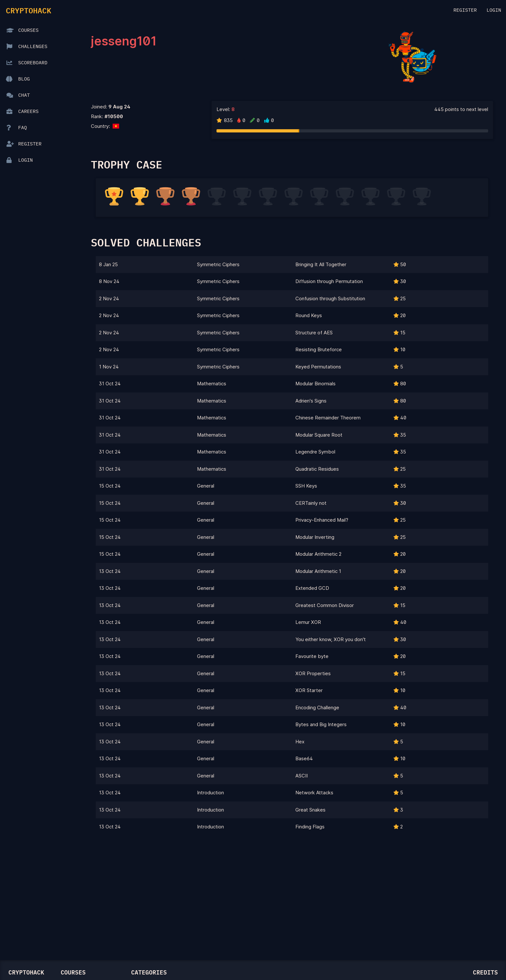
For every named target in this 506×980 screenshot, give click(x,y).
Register (465, 10)
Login (494, 10)
